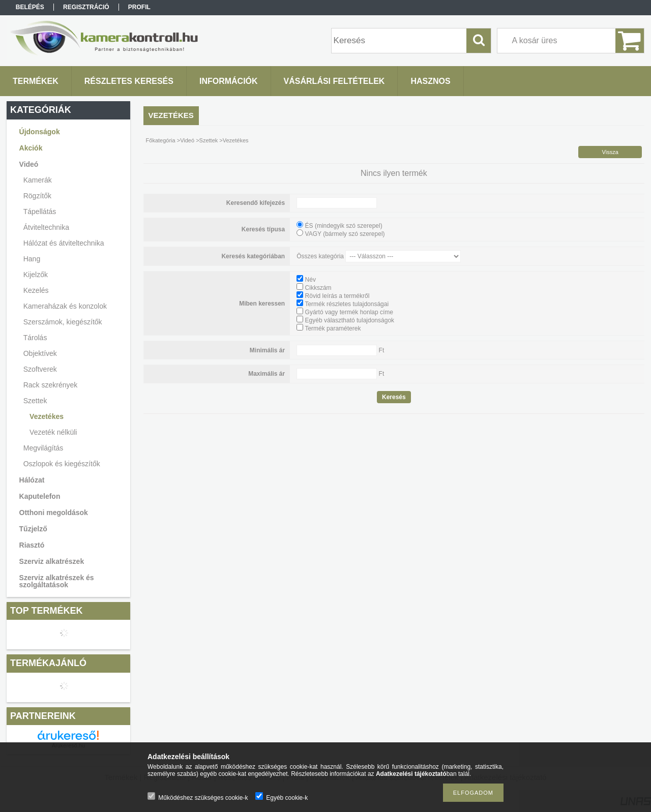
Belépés (30, 7)
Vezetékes (47, 416)
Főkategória (161, 140)
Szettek (209, 140)
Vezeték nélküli (53, 432)
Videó (187, 140)
